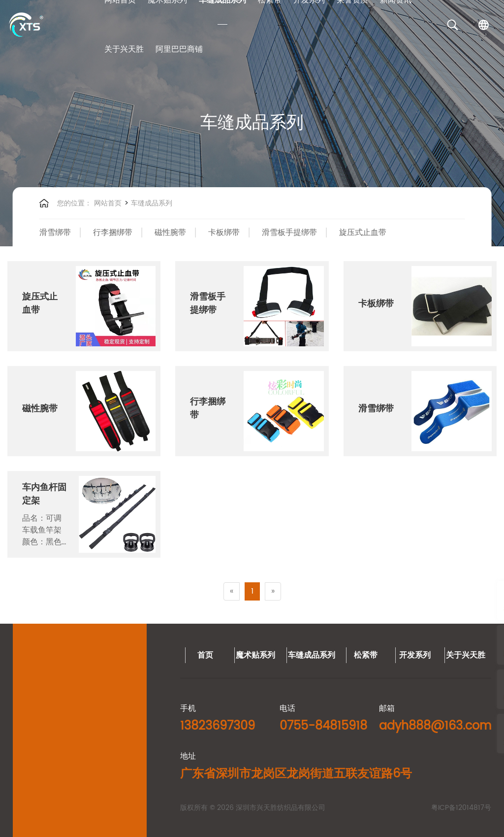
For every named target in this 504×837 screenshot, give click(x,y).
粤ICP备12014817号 (232, 808)
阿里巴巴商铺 (179, 49)
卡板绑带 (224, 233)
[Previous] (232, 591)
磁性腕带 (170, 233)
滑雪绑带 (55, 233)
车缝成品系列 (151, 203)
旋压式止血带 (363, 233)
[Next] (273, 591)
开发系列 (186, 655)
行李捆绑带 (113, 233)
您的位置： (74, 203)
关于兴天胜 (124, 49)
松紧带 (137, 655)
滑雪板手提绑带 (289, 233)
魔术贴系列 (27, 655)
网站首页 (108, 203)
